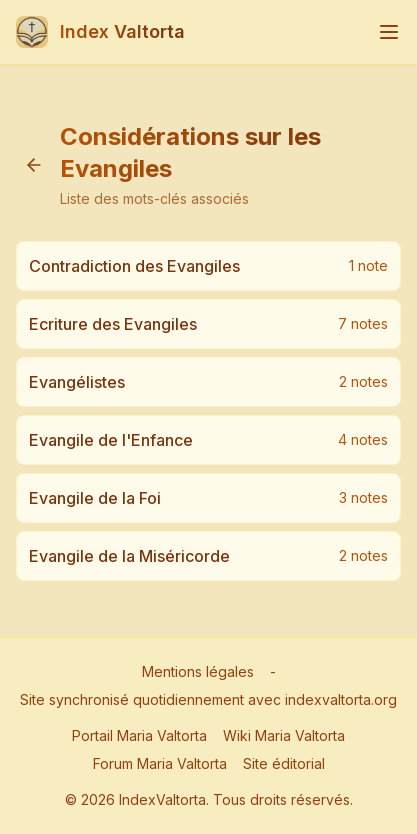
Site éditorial (284, 763)
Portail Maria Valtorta (139, 735)
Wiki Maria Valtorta (284, 735)
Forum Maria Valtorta (160, 763)
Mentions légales (198, 671)
